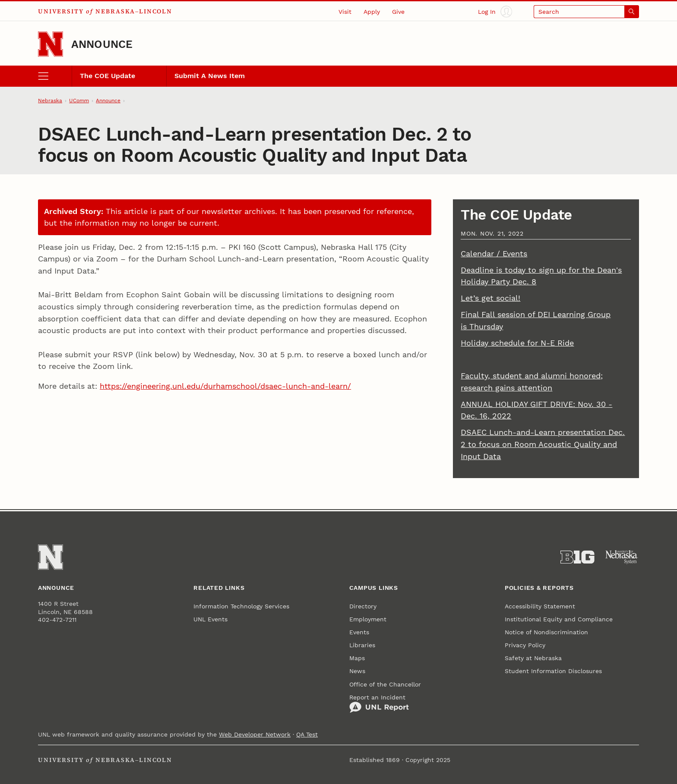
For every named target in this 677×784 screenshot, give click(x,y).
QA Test (307, 734)
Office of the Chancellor (385, 684)
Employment (368, 619)
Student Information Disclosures (553, 671)
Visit (345, 12)
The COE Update (108, 76)
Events (359, 632)
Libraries (362, 645)
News (357, 671)
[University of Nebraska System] (622, 557)
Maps (357, 658)
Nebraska (50, 101)
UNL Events (210, 619)
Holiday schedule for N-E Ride (517, 343)
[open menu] (55, 76)
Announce (102, 44)
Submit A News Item (210, 76)
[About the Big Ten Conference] (577, 557)
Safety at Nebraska (533, 658)
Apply (372, 12)
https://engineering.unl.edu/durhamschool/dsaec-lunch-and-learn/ (225, 386)
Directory (363, 606)
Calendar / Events (494, 253)
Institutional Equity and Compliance (559, 619)
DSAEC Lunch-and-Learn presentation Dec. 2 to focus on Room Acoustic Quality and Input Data (543, 444)
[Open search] (586, 11)
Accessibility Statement (540, 606)
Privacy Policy (525, 645)
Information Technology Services (241, 606)
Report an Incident (379, 704)
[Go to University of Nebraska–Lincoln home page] (51, 44)
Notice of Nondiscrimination (546, 632)
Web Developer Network (255, 734)
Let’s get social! (490, 298)
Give (398, 12)
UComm (79, 101)
